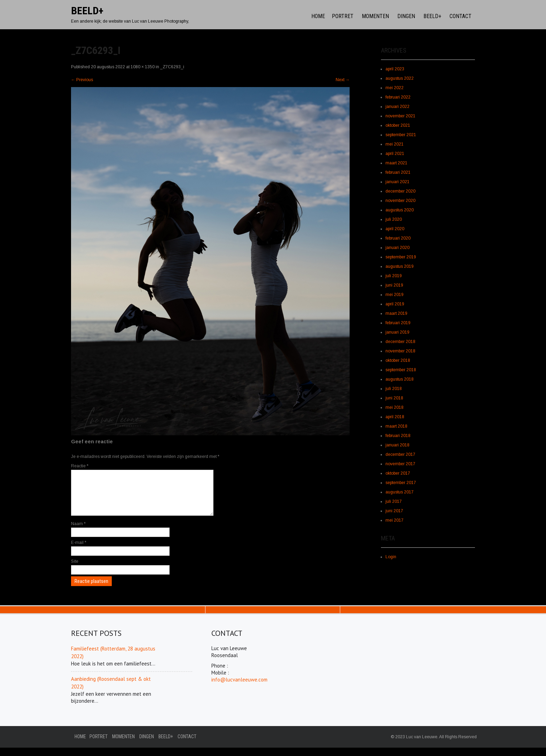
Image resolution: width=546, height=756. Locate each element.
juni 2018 (394, 398)
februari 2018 (398, 436)
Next (343, 80)
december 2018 (400, 342)
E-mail (79, 551)
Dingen (406, 16)
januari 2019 (397, 332)
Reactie (80, 466)
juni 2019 (394, 285)
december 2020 (400, 191)
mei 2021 (395, 144)
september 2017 (401, 483)
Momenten (375, 16)
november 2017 (400, 464)
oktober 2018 (398, 360)
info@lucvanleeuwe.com (239, 688)
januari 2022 (397, 107)
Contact (461, 16)
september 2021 (401, 135)
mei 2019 (395, 295)
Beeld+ (432, 16)
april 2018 (395, 417)
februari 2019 (398, 323)
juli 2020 (394, 219)
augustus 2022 (400, 78)
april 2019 (395, 304)
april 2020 (395, 229)
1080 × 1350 (143, 67)
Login (391, 557)
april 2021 (395, 154)
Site (75, 570)
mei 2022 (395, 88)
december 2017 (400, 454)
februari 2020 (398, 238)
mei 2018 (395, 407)
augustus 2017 (400, 492)
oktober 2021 (398, 125)
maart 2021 (396, 163)
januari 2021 (397, 182)
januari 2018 (397, 445)
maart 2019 (396, 313)
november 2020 (400, 201)
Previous (82, 80)
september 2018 (401, 370)
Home (318, 16)
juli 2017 (394, 501)
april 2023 (395, 69)
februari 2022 (398, 97)
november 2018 (400, 351)
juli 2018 (394, 389)
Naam (78, 532)
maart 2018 (396, 426)
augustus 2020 (400, 210)
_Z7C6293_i (172, 67)
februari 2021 (398, 172)
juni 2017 (394, 511)
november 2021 (400, 116)
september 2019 (401, 257)
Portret (343, 16)
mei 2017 (395, 520)
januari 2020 (397, 248)
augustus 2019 (400, 266)
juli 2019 (394, 276)
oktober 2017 (398, 473)
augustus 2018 (400, 379)
